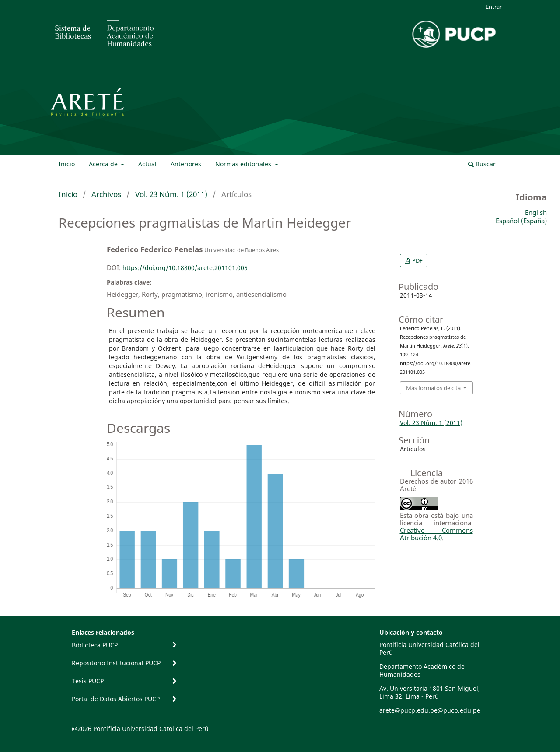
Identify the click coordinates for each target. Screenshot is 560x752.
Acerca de (104, 164)
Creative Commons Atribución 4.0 (436, 534)
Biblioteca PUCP (95, 645)
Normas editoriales (244, 164)
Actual (147, 164)
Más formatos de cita (433, 388)
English (536, 212)
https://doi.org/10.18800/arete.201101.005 (185, 268)
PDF (417, 260)
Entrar (494, 7)
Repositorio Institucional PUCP (116, 663)
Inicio (67, 164)
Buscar (482, 164)
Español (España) (521, 221)
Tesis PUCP (88, 681)
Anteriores (186, 164)
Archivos (106, 194)
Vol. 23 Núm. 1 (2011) (171, 194)
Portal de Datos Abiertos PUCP (116, 699)
